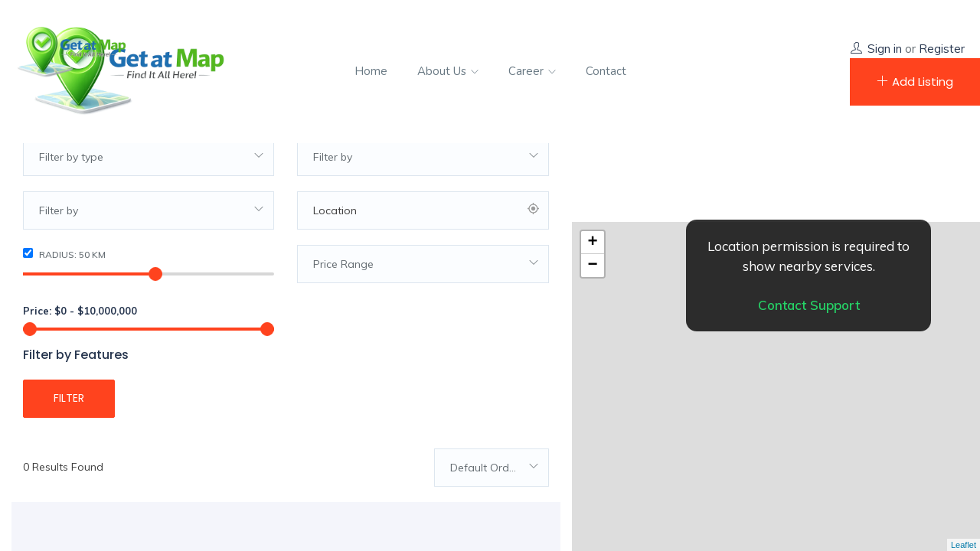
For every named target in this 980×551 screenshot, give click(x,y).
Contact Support (809, 305)
